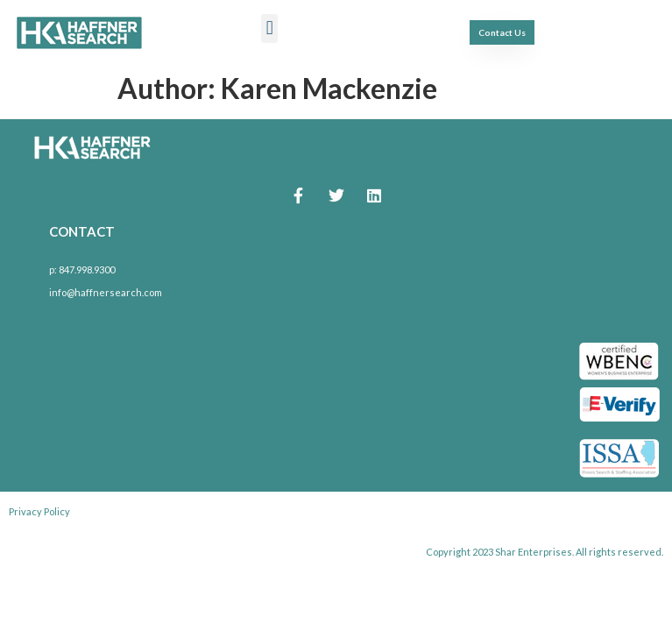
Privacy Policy (39, 511)
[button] (269, 28)
